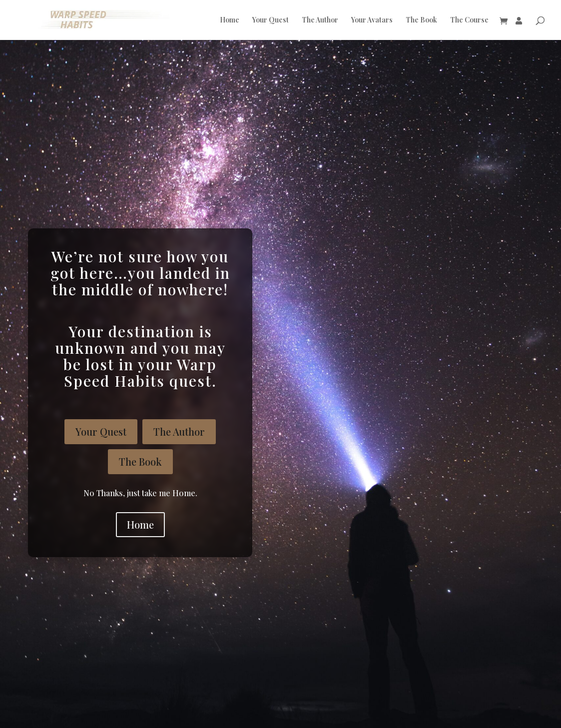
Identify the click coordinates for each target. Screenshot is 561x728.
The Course (469, 20)
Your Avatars (372, 20)
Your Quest (271, 20)
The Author (320, 20)
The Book (421, 20)
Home (230, 20)
